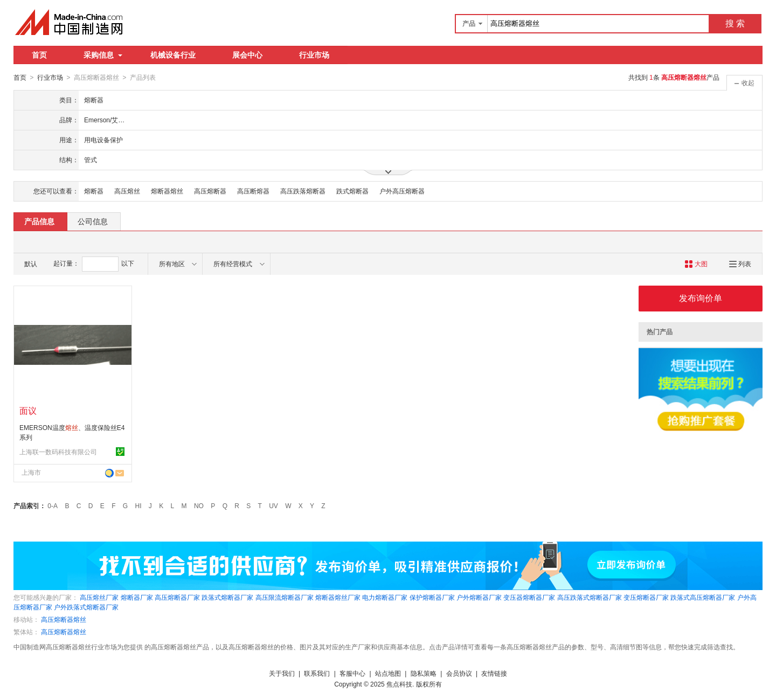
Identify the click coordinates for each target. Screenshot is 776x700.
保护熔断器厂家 (432, 597)
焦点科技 (399, 684)
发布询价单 (701, 298)
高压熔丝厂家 (99, 597)
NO (199, 505)
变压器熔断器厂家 (529, 597)
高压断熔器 (253, 191)
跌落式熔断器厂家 (227, 597)
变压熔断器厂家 (646, 597)
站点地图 (388, 673)
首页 (39, 55)
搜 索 (735, 23)
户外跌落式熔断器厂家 (86, 607)
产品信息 (39, 221)
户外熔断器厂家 (479, 597)
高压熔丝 (127, 191)
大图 (696, 264)
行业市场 (314, 55)
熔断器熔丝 (167, 191)
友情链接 (494, 673)
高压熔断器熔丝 (64, 619)
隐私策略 (424, 673)
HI (138, 505)
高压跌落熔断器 (303, 191)
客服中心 (352, 673)
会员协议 (459, 673)
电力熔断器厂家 (385, 597)
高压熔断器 (210, 191)
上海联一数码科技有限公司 (58, 452)
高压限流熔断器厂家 (285, 597)
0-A (53, 505)
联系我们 (317, 673)
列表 (740, 264)
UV (273, 505)
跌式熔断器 (352, 191)
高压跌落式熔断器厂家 (590, 597)
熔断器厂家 (137, 597)
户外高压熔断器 (402, 191)
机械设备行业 (173, 55)
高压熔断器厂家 (177, 597)
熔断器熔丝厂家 (338, 597)
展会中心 (247, 55)
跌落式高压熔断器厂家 (703, 597)
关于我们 (282, 673)
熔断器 (94, 191)
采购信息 (103, 55)
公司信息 (93, 221)
